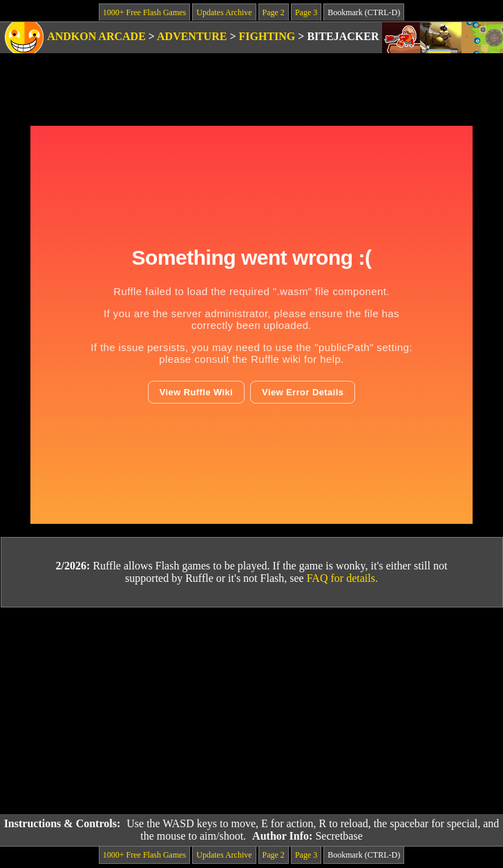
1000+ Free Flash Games (144, 12)
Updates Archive (224, 12)
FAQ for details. (342, 578)
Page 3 (306, 12)
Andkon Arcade (96, 36)
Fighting (267, 36)
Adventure (192, 36)
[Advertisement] (252, 711)
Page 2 (274, 12)
